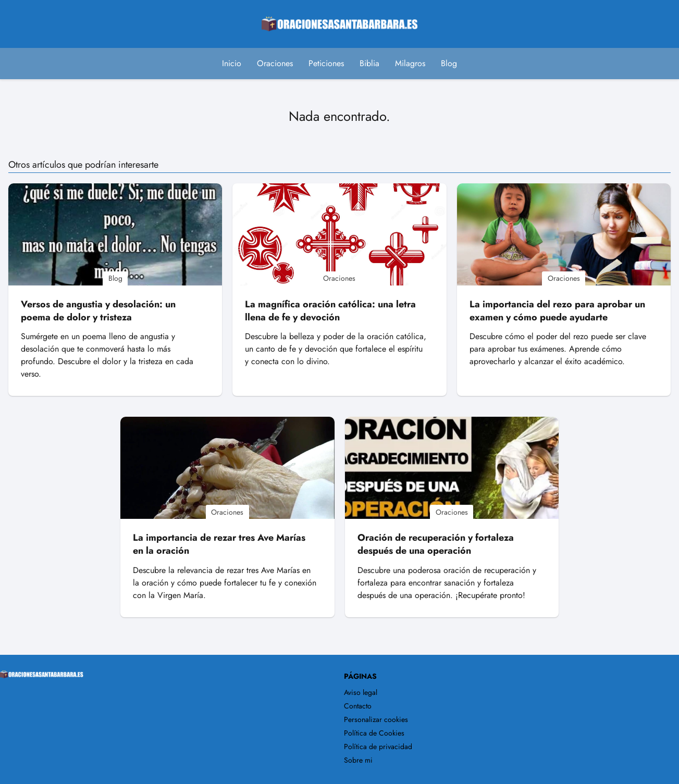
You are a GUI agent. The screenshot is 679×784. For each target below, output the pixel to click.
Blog (449, 63)
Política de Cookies (374, 733)
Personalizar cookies (376, 719)
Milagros (410, 63)
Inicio (232, 63)
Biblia (369, 63)
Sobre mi (358, 760)
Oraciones (275, 63)
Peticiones (326, 63)
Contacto (358, 706)
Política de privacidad (378, 746)
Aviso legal (361, 692)
